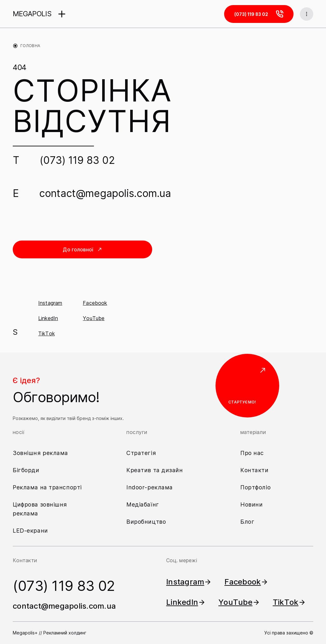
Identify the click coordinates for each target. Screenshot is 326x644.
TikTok (46, 333)
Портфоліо (255, 487)
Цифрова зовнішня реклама (40, 509)
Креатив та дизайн (155, 470)
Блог (247, 522)
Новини (252, 504)
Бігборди (26, 470)
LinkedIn (48, 318)
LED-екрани (30, 531)
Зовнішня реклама (40, 453)
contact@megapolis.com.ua (105, 193)
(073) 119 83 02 (77, 160)
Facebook (95, 303)
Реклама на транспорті (47, 487)
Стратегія (141, 453)
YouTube (94, 318)
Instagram (50, 303)
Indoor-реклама (150, 487)
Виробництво (146, 522)
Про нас (252, 453)
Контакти (255, 470)
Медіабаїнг (143, 504)
